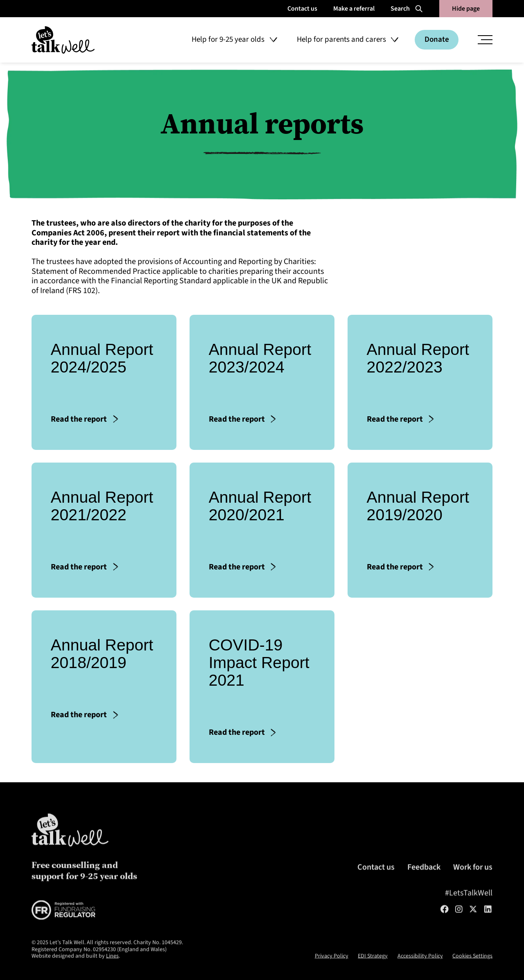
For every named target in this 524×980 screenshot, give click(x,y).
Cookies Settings (472, 971)
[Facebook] (445, 924)
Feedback (424, 882)
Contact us (376, 882)
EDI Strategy (373, 971)
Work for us (473, 882)
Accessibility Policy (420, 971)
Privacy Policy (332, 971)
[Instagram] (459, 924)
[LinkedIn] (488, 924)
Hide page (466, 9)
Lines (112, 970)
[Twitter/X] (473, 924)
